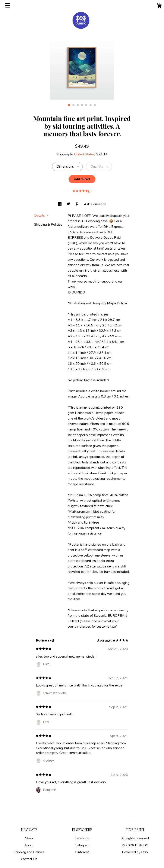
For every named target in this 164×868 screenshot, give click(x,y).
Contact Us (29, 859)
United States (84, 154)
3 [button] (78, 105)
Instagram (82, 845)
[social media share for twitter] (69, 204)
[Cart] (159, 7)
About (29, 845)
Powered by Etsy (135, 852)
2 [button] (73, 105)
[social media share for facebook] (60, 204)
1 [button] (69, 105)
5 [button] (86, 105)
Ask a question (95, 204)
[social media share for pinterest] (78, 204)
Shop (29, 838)
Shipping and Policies (29, 852)
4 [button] (82, 105)
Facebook (82, 838)
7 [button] (95, 105)
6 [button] (91, 105)
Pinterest (82, 852)
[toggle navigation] (8, 5)
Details (41, 216)
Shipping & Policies (48, 225)
